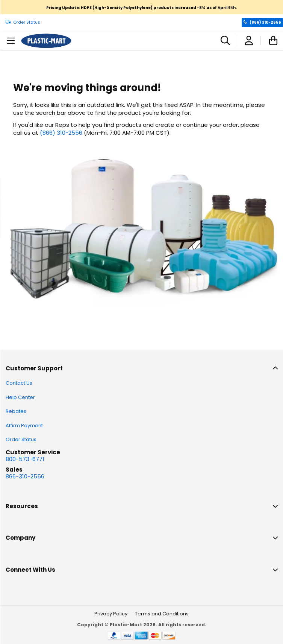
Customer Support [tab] (34, 368)
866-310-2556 (25, 476)
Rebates (16, 411)
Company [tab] (20, 538)
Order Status (27, 22)
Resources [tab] (22, 506)
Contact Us (19, 383)
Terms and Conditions (162, 614)
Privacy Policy (111, 614)
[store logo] (46, 41)
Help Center (20, 397)
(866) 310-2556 (265, 22)
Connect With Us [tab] (30, 570)
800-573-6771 (25, 459)
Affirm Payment (24, 426)
